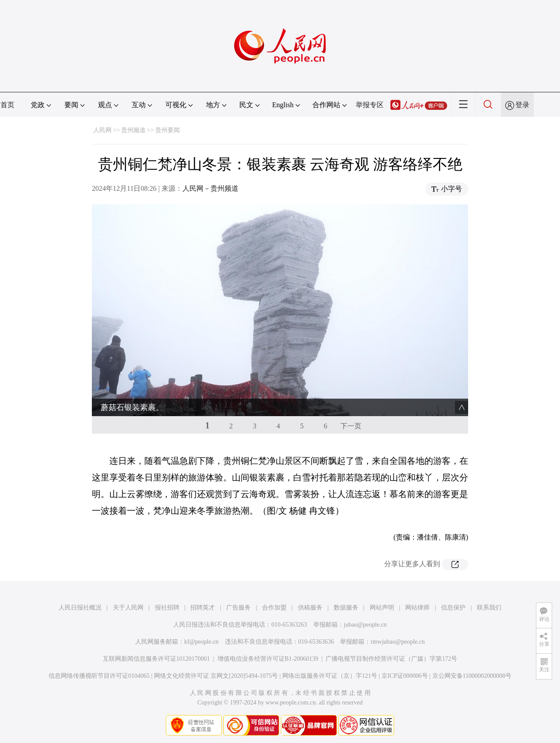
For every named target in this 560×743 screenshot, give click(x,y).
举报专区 (370, 105)
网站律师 (417, 608)
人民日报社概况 (80, 608)
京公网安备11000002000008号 (472, 676)
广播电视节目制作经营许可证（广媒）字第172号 (391, 659)
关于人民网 (128, 608)
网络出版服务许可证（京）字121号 (330, 676)
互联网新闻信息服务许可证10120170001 (156, 659)
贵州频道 (133, 130)
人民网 (102, 130)
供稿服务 (310, 608)
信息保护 (453, 608)
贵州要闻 (168, 130)
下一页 (351, 426)
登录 (522, 105)
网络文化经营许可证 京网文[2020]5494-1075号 (216, 676)
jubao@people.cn (365, 625)
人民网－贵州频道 (210, 188)
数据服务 (346, 608)
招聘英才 (203, 608)
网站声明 (382, 608)
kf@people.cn (201, 642)
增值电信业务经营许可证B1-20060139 (268, 659)
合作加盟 (274, 608)
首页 (7, 105)
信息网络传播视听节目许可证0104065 (99, 676)
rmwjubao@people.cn (398, 642)
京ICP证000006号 (405, 676)
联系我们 (489, 608)
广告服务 (238, 608)
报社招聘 (167, 608)
